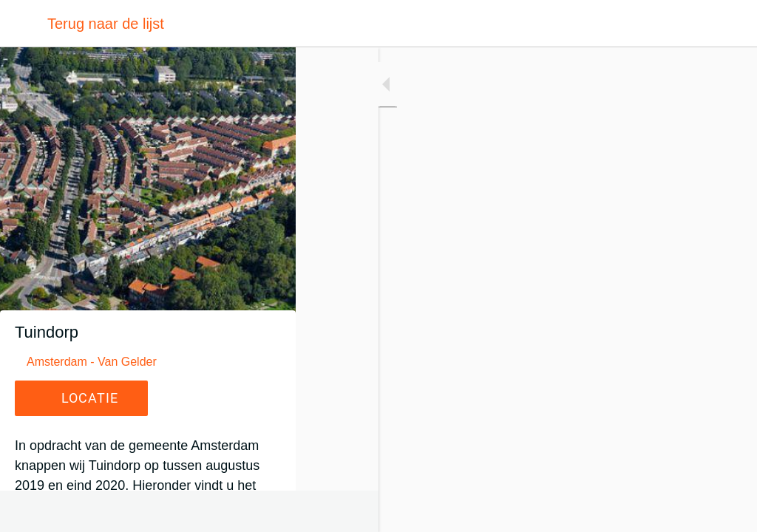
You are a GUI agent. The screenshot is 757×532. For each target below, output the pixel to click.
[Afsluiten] (24, 24)
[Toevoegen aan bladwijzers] (727, 511)
